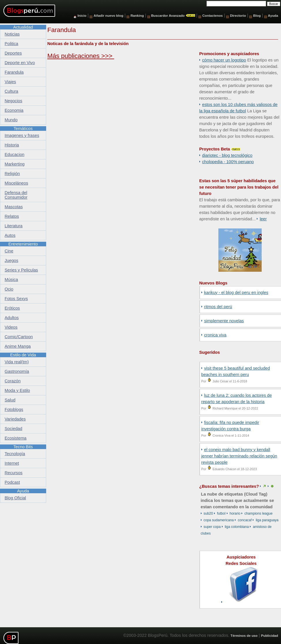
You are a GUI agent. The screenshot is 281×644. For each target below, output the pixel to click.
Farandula (14, 72)
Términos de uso (244, 635)
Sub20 (208, 513)
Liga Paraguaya (267, 520)
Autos (10, 235)
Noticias (12, 34)
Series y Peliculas (21, 270)
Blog (257, 15)
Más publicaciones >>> (81, 56)
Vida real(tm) (17, 362)
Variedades (15, 419)
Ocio (9, 289)
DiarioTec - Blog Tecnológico (227, 155)
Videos (11, 327)
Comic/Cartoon (19, 337)
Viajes (10, 82)
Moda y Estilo (17, 390)
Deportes (13, 53)
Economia (14, 110)
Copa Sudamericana (219, 520)
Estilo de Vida (23, 355)
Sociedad (13, 429)
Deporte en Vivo (20, 63)
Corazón (13, 381)
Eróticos (12, 308)
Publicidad (270, 635)
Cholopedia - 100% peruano (228, 162)
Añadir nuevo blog (108, 15)
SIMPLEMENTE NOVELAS (224, 321)
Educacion (14, 155)
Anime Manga (18, 346)
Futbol (221, 513)
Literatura (14, 226)
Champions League (258, 513)
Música (11, 280)
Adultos (12, 318)
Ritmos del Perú (218, 307)
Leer (263, 219)
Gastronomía (17, 371)
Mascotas (14, 207)
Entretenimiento (23, 244)
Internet (12, 463)
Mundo (11, 120)
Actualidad (23, 27)
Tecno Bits (23, 447)
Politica (11, 44)
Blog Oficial (15, 498)
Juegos (11, 260)
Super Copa (212, 527)
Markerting (15, 164)
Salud (10, 400)
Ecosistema (16, 438)
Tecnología (15, 454)
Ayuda (273, 15)
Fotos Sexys (16, 299)
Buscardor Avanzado (168, 15)
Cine (9, 251)
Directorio (238, 15)
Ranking (137, 15)
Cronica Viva (215, 335)
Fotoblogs (14, 410)
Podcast (12, 482)
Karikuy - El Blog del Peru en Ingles (236, 293)
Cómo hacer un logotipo (224, 60)
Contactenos (212, 15)
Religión (12, 174)
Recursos (14, 473)
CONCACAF (245, 520)
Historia (12, 145)
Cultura (11, 91)
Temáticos (23, 129)
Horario (235, 513)
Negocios (13, 101)
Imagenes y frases (22, 135)
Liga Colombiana (237, 527)
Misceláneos (16, 183)
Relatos (12, 216)
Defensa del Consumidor (16, 195)
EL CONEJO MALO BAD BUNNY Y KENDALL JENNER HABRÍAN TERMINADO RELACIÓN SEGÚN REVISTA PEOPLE (239, 456)
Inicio (82, 15)
